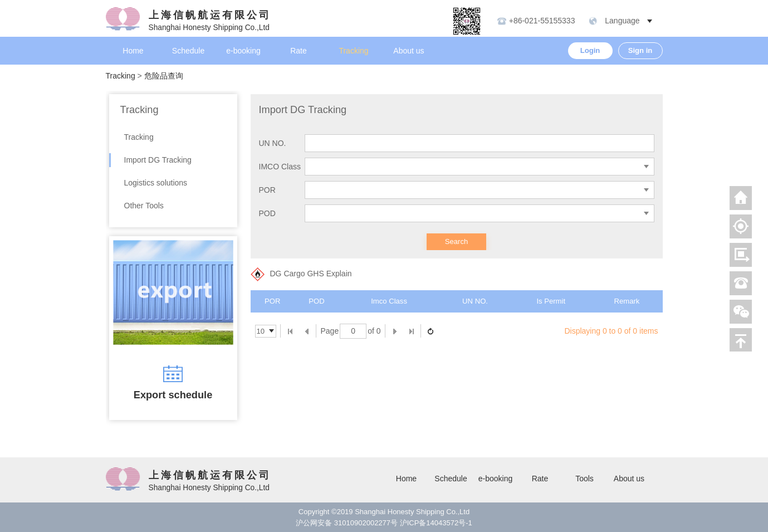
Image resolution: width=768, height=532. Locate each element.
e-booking (243, 51)
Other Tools (144, 206)
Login (590, 50)
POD (267, 213)
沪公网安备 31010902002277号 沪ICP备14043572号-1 (384, 523)
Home (133, 51)
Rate (299, 51)
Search (457, 241)
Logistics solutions (156, 183)
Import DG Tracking (158, 160)
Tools (584, 479)
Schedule (188, 51)
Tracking (353, 51)
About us (409, 51)
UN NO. (273, 143)
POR (267, 190)
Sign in (640, 50)
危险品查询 (164, 76)
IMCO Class (280, 167)
